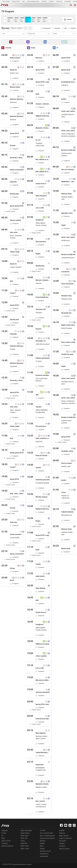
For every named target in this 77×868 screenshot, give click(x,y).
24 (2, 836)
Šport (3, 838)
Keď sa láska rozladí (68, 342)
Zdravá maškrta (15, 220)
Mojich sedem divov (68, 325)
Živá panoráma (41, 242)
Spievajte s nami (67, 213)
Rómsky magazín (41, 497)
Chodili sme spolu (67, 354)
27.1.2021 (22, 20)
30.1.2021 (39, 20)
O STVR (43, 831)
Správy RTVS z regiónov (43, 82)
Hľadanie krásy (66, 296)
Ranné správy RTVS (17, 206)
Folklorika (13, 182)
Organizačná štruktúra (47, 838)
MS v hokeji (6, 1)
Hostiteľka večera (67, 451)
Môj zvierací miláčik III (43, 680)
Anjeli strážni (40, 576)
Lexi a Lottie (40, 208)
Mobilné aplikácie (7, 846)
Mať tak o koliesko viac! (43, 280)
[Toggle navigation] (75, 5)
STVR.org (59, 1)
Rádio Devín (25, 836)
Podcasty (5, 843)
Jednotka (5, 831)
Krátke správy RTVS (17, 453)
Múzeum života (66, 194)
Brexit (12, 580)
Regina (38, 254)
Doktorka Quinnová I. (17, 99)
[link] (10, 211)
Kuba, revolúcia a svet (43, 438)
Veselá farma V (41, 184)
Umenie (38, 468)
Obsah (55, 34)
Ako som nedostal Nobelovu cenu (68, 170)
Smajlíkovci (40, 220)
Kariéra (42, 843)
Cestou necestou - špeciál (17, 534)
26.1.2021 (17, 20)
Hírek (37, 94)
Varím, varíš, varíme (68, 111)
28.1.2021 (28, 20)
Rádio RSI (24, 843)
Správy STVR (16, 1)
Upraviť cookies (64, 849)
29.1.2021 (34, 20)
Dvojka (4, 833)
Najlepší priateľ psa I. (43, 116)
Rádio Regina (25, 833)
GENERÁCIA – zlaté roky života (68, 182)
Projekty (62, 843)
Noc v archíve (40, 801)
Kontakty (62, 846)
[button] (11, 42)
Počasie (13, 146)
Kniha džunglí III (41, 196)
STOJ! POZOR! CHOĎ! (43, 297)
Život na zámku (67, 463)
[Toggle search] (71, 5)
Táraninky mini (41, 309)
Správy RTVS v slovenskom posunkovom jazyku (43, 704)
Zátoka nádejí (15, 252)
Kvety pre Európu (41, 455)
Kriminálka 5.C (41, 341)
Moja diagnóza (41, 733)
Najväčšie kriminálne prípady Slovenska (43, 784)
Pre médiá (68, 1)
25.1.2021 (10, 20)
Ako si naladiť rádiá (46, 833)
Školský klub (40, 266)
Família (38, 564)
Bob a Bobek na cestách (43, 160)
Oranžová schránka (42, 375)
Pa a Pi (38, 140)
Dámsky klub (14, 194)
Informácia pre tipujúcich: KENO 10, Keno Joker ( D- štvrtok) (43, 719)
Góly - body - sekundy (17, 494)
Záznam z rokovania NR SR (43, 104)
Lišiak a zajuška (41, 656)
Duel (11, 281)
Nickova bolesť (15, 58)
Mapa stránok (64, 836)
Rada (42, 846)
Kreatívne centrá (45, 851)
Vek (4, 34)
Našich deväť (66, 70)
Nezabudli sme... (67, 313)
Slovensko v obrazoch (17, 158)
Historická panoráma (43, 480)
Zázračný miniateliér (43, 692)
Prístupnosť (31, 34)
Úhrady (42, 849)
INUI (37, 395)
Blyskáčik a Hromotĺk (43, 128)
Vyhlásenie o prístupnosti (44, 855)
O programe (14, 61)
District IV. (13, 70)
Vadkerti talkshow (67, 512)
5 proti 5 (13, 293)
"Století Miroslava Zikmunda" (43, 753)
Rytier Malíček (40, 588)
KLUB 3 (64, 99)
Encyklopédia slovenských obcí (68, 82)
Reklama (62, 833)
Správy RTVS (14, 133)
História (44, 1)
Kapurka (38, 329)
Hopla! (63, 225)
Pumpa (12, 568)
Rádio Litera (25, 846)
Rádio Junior (25, 849)
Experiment (39, 765)
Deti (24, 1)
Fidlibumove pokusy (42, 644)
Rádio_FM (24, 838)
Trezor (64, 492)
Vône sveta (14, 232)
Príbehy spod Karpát (43, 358)
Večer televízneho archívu (68, 284)
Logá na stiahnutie (65, 838)
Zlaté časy (13, 522)
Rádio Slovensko (26, 831)
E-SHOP (52, 1)
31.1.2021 (45, 20)
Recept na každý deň (68, 150)
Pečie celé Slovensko (33, 1)
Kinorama (39, 58)
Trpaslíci (38, 407)
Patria (23, 841)
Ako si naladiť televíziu (47, 836)
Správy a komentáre (17, 170)
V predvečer (65, 272)
